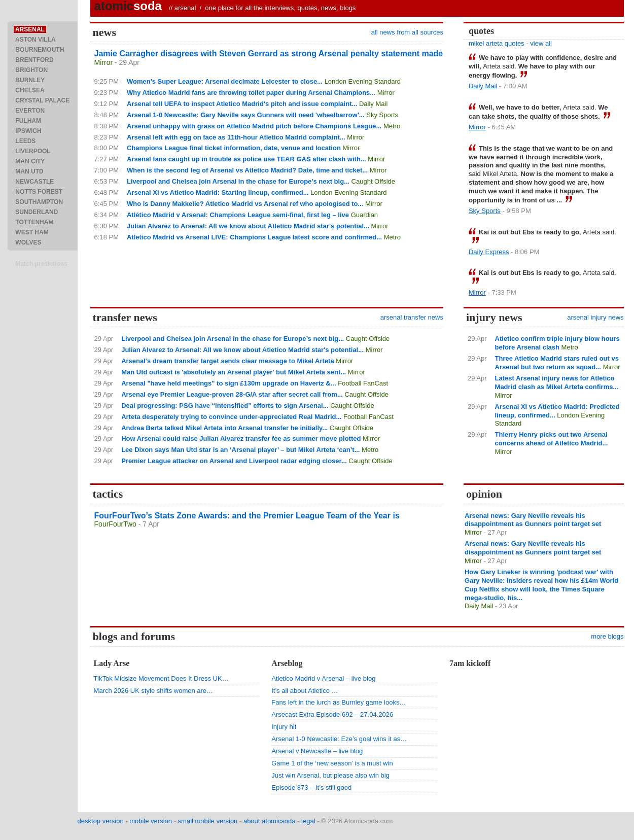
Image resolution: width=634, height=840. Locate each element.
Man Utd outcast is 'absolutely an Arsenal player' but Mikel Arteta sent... (234, 372)
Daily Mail (373, 104)
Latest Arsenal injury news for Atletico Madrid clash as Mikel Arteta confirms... (557, 382)
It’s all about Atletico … (305, 691)
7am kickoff (470, 663)
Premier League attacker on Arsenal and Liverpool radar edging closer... (234, 461)
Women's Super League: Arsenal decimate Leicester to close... (225, 81)
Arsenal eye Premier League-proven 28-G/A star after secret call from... (232, 394)
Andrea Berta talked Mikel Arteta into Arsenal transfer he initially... (224, 428)
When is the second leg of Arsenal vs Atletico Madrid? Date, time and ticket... (247, 170)
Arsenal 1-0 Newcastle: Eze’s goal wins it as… (339, 739)
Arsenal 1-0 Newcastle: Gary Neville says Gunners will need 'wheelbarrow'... (246, 115)
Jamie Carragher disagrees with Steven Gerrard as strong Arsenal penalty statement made (269, 54)
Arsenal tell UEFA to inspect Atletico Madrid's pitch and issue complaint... (242, 104)
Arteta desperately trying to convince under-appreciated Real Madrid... (231, 417)
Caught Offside (373, 181)
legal (308, 821)
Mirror (104, 62)
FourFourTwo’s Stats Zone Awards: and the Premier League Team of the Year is (247, 516)
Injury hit (284, 727)
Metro (392, 126)
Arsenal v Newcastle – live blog (317, 751)
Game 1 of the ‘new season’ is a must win (332, 763)
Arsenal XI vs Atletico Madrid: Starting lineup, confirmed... (218, 192)
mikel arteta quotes (497, 43)
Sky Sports (382, 115)
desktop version (101, 821)
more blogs (607, 636)
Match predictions (41, 264)
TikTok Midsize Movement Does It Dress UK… (161, 678)
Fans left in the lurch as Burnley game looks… (339, 702)
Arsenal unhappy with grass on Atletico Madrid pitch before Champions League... (254, 126)
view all (541, 43)
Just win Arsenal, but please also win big (330, 775)
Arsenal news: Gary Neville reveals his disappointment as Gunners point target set (533, 520)
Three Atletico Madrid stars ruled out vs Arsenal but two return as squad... (557, 363)
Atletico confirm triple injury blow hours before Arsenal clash (557, 343)
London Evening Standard (363, 81)
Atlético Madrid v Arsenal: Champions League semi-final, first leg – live (238, 215)
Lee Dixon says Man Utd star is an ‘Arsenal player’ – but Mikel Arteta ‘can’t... (240, 450)
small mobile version (208, 821)
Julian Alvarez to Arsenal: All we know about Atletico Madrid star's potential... (248, 226)
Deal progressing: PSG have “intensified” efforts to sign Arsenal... (225, 406)
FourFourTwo (115, 524)
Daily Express (489, 252)
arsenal (185, 8)
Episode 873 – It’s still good (311, 787)
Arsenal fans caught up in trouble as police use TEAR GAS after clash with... (246, 159)
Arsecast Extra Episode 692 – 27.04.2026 (332, 714)
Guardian (364, 215)
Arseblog (287, 663)
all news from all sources (407, 32)
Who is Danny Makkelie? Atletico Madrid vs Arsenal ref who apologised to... (245, 204)
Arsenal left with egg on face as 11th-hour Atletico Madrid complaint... (236, 137)
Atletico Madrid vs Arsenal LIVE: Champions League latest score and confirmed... (254, 237)
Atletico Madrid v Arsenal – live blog (323, 678)
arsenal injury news (595, 317)
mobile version (151, 821)
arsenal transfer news (412, 317)
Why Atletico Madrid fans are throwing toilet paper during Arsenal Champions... (251, 93)
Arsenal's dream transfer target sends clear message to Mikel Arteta (228, 361)
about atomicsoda (270, 821)
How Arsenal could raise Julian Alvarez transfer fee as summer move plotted (241, 439)
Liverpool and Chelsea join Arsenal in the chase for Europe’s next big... (238, 181)
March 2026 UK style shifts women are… (154, 691)
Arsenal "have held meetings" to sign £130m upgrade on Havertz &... (228, 383)
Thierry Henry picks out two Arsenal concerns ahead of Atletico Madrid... (552, 439)
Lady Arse (112, 663)
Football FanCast (363, 383)
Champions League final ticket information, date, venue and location (234, 148)
